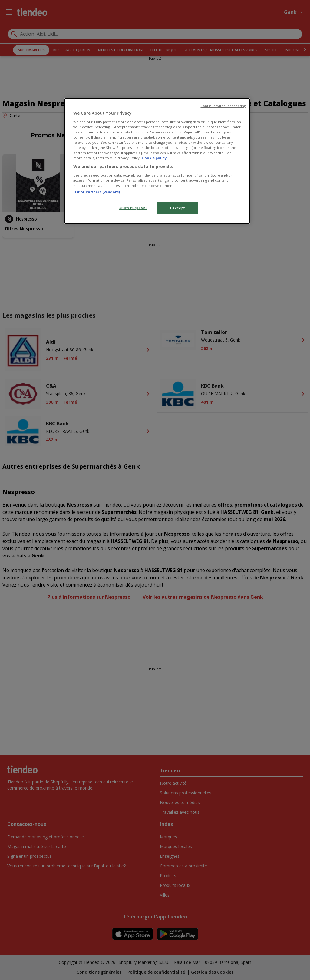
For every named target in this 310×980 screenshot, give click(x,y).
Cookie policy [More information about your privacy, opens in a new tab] (154, 158)
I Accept (178, 208)
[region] (157, 161)
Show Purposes (133, 208)
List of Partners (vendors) (97, 192)
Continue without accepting (223, 106)
